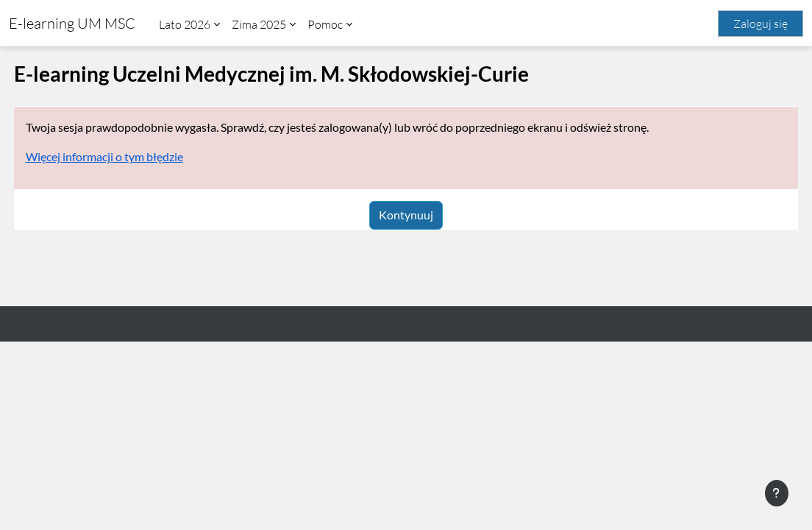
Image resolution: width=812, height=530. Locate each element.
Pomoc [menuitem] (325, 24)
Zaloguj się (761, 24)
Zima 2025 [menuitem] (259, 24)
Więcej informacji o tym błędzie (132, 156)
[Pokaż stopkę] (777, 493)
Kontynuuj (406, 215)
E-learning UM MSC (72, 23)
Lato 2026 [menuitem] (185, 24)
